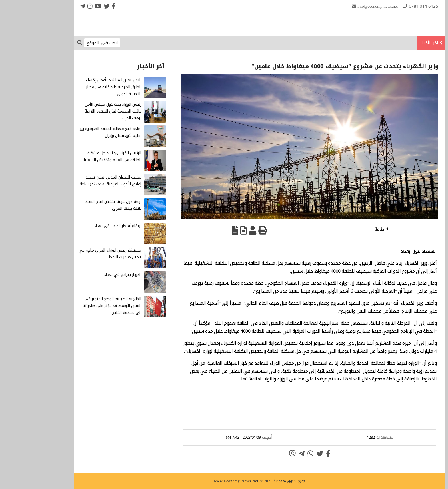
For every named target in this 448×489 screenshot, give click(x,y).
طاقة (344, 229)
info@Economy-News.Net (342, 6)
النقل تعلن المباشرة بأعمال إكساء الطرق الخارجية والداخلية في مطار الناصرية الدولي (78, 87)
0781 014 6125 (388, 6)
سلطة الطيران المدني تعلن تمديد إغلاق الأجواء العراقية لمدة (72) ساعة (75, 181)
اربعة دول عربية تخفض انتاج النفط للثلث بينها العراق (78, 205)
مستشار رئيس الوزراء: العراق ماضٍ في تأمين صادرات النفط (74, 254)
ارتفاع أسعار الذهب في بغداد (82, 226)
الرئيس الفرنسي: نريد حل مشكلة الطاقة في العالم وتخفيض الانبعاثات (75, 156)
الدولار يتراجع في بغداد (87, 275)
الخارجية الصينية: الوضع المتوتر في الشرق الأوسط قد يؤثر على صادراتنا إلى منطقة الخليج (77, 306)
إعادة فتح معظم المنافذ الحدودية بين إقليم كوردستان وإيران (75, 132)
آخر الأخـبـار (394, 43)
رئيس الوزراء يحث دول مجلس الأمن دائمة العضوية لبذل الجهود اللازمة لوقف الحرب (77, 111)
